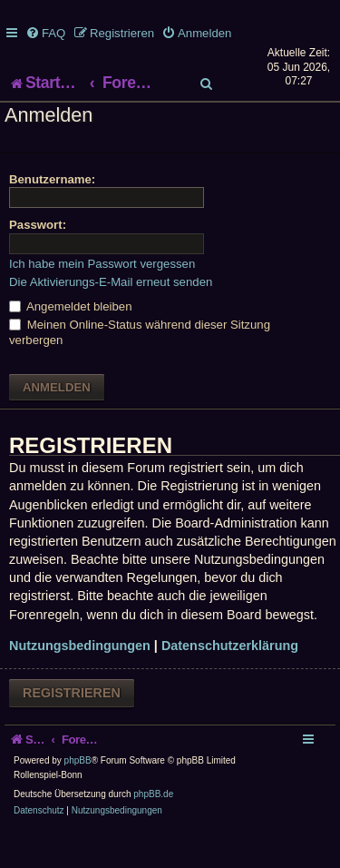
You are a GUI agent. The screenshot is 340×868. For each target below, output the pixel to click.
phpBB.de (153, 830)
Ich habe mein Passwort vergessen (102, 299)
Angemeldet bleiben (71, 343)
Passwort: (38, 261)
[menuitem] (45, 33)
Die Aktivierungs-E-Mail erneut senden (111, 317)
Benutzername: (52, 215)
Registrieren (72, 728)
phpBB (78, 797)
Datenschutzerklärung (230, 682)
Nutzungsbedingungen (80, 682)
